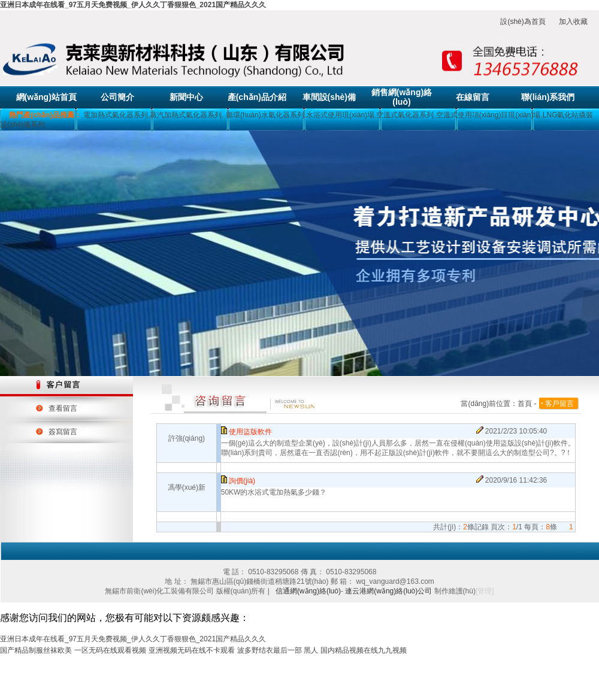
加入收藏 (573, 22)
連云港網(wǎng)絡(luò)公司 (388, 591)
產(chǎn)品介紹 (257, 97)
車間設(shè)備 (329, 97)
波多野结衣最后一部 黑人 (278, 650)
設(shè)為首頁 (523, 22)
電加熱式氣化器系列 (116, 115)
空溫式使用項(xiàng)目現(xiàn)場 (488, 115)
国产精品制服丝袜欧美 (36, 650)
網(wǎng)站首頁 (46, 97)
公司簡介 (117, 97)
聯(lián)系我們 (548, 97)
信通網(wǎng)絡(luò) (308, 591)
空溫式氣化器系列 (405, 115)
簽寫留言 (63, 432)
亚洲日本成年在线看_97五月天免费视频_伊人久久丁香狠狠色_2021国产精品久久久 (133, 5)
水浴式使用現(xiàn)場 (340, 115)
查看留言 (63, 408)
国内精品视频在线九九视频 (364, 650)
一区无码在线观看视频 (110, 650)
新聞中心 (186, 97)
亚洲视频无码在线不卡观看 (192, 650)
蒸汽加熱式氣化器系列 (186, 115)
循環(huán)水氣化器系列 (264, 115)
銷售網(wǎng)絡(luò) (402, 97)
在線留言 (473, 97)
